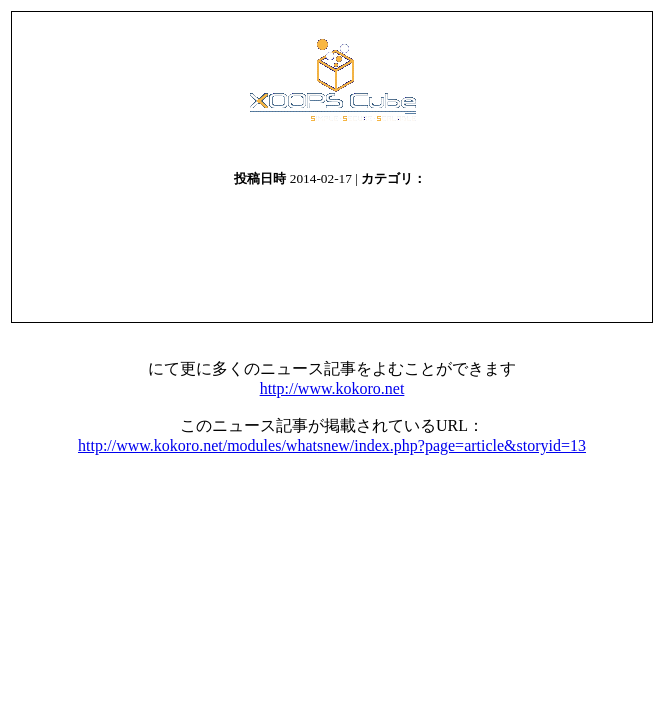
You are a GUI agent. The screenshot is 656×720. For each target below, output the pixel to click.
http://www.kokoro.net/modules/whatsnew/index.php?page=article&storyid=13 (332, 445)
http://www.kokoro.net (332, 388)
